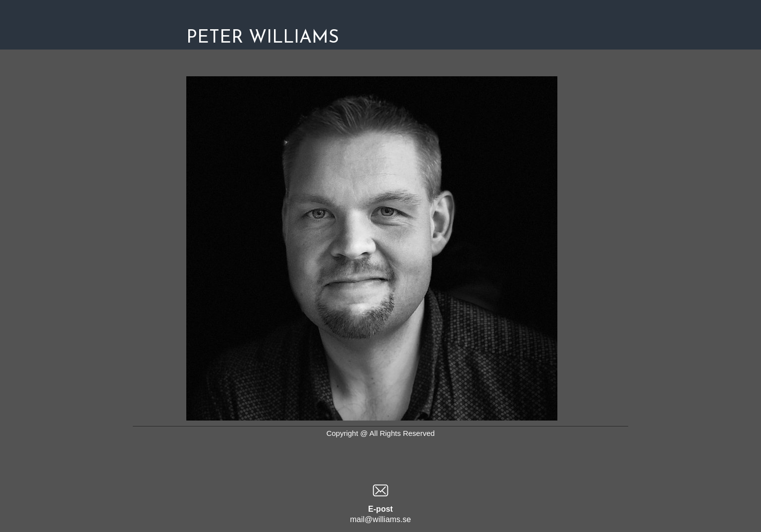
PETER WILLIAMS (263, 38)
